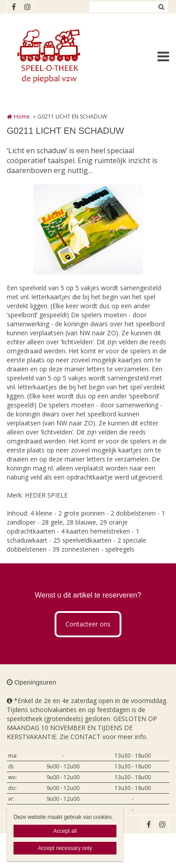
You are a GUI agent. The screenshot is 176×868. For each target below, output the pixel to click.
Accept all (65, 831)
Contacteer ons (88, 624)
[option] (88, 229)
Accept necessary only (65, 848)
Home (22, 116)
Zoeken (161, 7)
